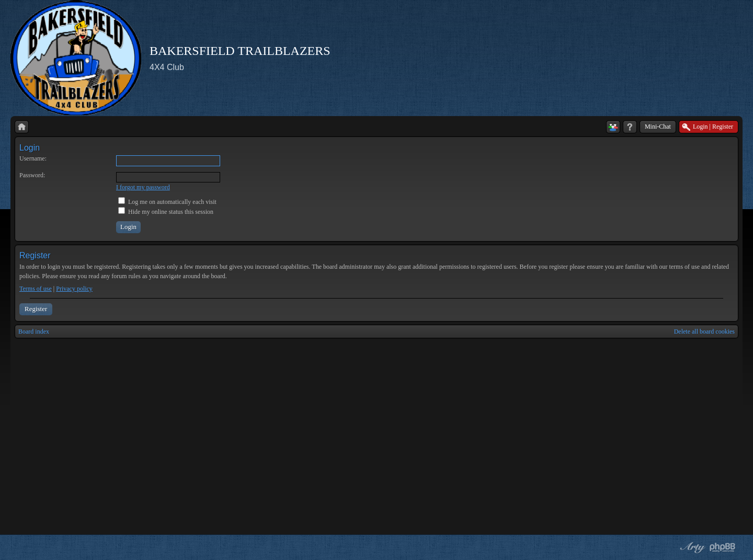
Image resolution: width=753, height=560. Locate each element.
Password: (32, 175)
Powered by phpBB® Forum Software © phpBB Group (723, 547)
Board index (34, 332)
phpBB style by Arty (691, 547)
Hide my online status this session (166, 212)
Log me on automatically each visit (167, 202)
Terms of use (36, 289)
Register (36, 309)
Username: (33, 158)
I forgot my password (143, 187)
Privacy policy (74, 289)
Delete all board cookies (704, 332)
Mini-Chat (658, 127)
